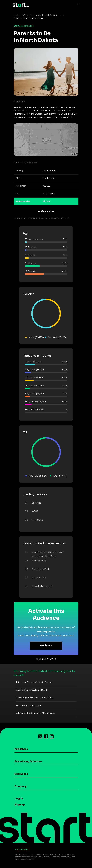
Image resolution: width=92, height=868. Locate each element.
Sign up (20, 805)
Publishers (21, 749)
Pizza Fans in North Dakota (28, 705)
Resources (21, 774)
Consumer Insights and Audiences (42, 15)
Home (17, 15)
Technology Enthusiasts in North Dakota (35, 698)
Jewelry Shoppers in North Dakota (32, 690)
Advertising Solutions (28, 761)
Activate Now (46, 211)
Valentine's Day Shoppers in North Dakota (35, 713)
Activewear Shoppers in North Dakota (34, 682)
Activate (46, 646)
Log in (19, 798)
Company (20, 786)
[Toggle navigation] (78, 5)
